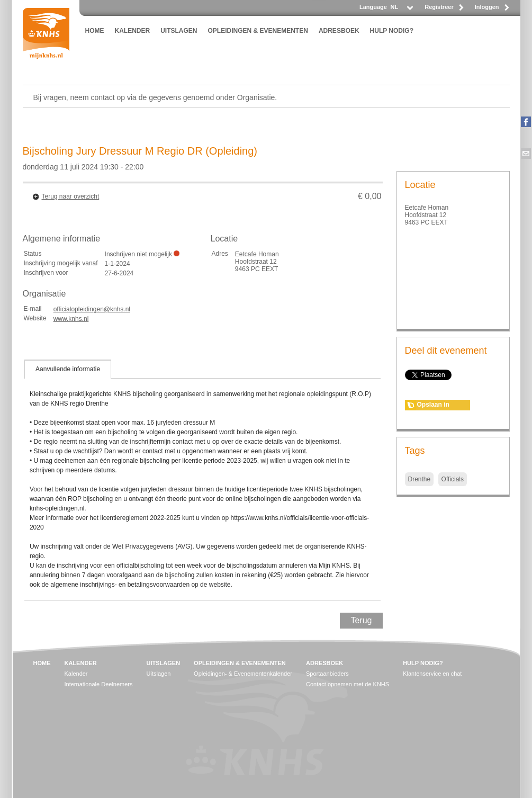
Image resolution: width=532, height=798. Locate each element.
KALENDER (133, 31)
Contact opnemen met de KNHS (348, 684)
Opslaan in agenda (433, 406)
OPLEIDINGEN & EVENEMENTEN (258, 31)
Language (373, 7)
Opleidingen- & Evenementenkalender (243, 674)
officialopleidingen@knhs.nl (92, 309)
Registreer (439, 7)
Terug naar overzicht (71, 196)
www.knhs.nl (71, 319)
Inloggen (487, 7)
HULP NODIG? (392, 31)
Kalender (76, 674)
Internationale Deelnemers (99, 684)
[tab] (68, 369)
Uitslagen (159, 674)
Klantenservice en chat (432, 674)
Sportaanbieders (327, 674)
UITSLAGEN (179, 31)
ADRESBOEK (339, 31)
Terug (361, 620)
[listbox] (401, 10)
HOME (95, 31)
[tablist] (203, 480)
